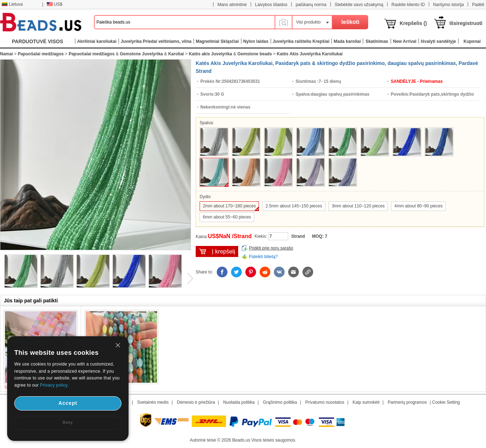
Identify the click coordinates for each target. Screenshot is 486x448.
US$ (54, 4)
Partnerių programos (407, 402)
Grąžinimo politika (280, 402)
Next (187, 278)
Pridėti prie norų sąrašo (271, 248)
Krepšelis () (413, 23)
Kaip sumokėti (366, 402)
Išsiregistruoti (466, 23)
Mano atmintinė (232, 5)
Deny (68, 422)
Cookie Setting (446, 402)
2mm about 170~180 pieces (229, 206)
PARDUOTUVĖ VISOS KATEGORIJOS (37, 43)
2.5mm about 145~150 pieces (294, 206)
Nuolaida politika (239, 402)
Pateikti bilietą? (263, 257)
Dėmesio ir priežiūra (196, 402)
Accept (68, 403)
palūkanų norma (311, 5)
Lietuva (12, 4)
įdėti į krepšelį (217, 251)
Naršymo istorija (449, 5)
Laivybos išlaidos (271, 5)
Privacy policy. (54, 385)
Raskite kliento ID (408, 5)
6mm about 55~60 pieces (227, 217)
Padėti (478, 5)
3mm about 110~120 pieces (358, 206)
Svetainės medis (153, 402)
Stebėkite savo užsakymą (359, 5)
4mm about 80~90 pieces (418, 206)
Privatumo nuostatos (325, 402)
